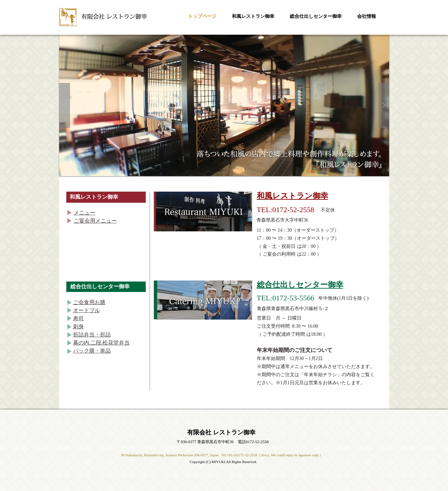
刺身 (78, 326)
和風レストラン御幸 (292, 196)
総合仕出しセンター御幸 (300, 285)
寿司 (78, 318)
